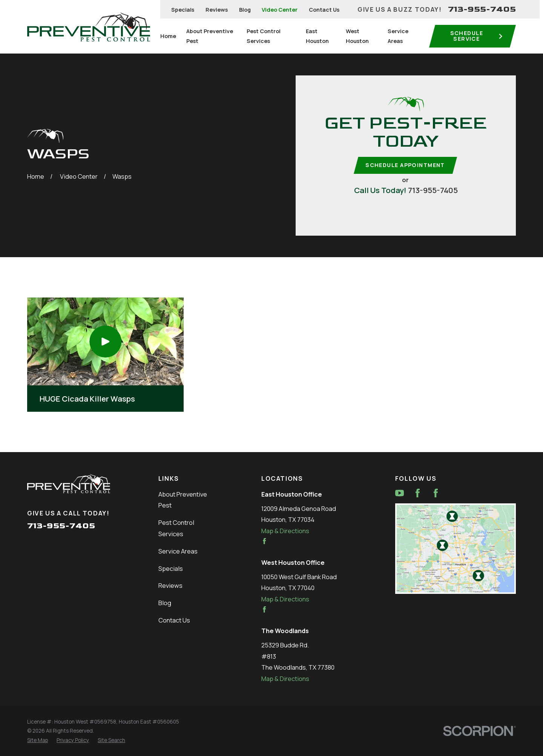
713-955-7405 (482, 9)
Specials (183, 10)
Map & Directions (285, 531)
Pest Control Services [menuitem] (264, 36)
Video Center (280, 10)
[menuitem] (38, 740)
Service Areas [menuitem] (398, 36)
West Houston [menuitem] (357, 36)
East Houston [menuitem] (317, 36)
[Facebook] (418, 493)
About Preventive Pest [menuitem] (210, 36)
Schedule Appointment (405, 165)
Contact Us (324, 10)
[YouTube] (400, 493)
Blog (245, 10)
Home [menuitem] (168, 36)
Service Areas (178, 551)
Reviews (217, 10)
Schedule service (477, 36)
